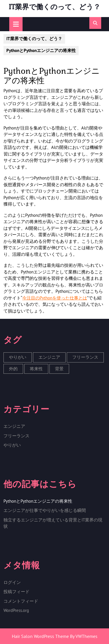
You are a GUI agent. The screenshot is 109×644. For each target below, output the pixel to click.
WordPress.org (16, 610)
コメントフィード (21, 601)
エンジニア (14, 426)
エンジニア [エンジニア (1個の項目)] (49, 357)
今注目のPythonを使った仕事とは (55, 298)
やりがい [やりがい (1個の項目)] (18, 357)
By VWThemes (84, 636)
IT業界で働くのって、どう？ (54, 7)
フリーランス (16, 436)
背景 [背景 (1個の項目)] (59, 369)
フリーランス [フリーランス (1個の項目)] (85, 357)
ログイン (12, 582)
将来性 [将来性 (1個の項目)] (36, 369)
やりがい (12, 445)
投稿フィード (16, 592)
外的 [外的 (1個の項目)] (13, 369)
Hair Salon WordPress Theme (40, 636)
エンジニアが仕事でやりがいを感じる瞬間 (45, 510)
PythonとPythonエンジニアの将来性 (38, 501)
